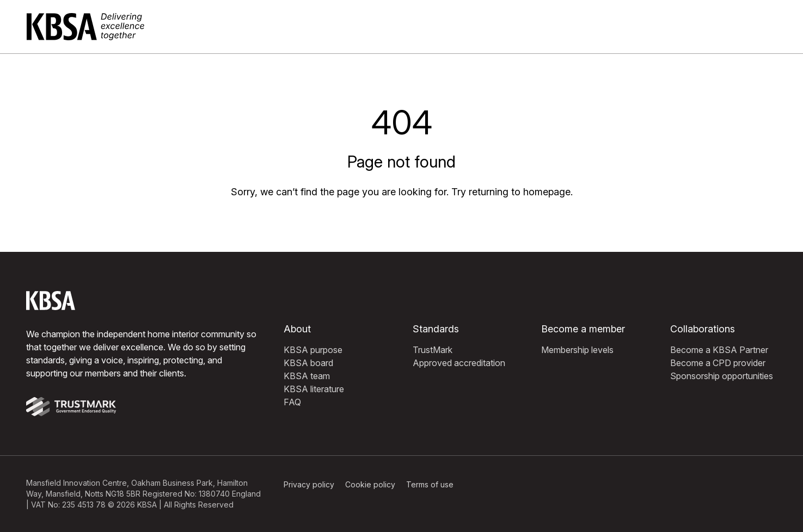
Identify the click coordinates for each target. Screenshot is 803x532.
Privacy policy (309, 484)
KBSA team (307, 376)
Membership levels (577, 350)
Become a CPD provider (718, 363)
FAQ (292, 402)
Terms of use (430, 484)
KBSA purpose (313, 350)
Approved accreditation (459, 363)
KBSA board (308, 363)
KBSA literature (314, 389)
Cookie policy (370, 484)
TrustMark (433, 350)
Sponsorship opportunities (722, 376)
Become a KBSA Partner (719, 350)
